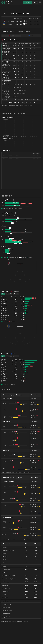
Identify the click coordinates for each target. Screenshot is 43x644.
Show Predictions (10, 106)
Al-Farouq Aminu (7, 52)
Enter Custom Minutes (26, 106)
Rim (7, 294)
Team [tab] (18, 395)
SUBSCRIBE (27, 2)
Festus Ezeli (5, 93)
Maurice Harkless (7, 58)
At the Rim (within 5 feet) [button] (8, 216)
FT (18, 294)
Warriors (9, 24)
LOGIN (35, 2)
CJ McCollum (6, 45)
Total (3, 294)
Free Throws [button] (5, 246)
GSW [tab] (31, 36)
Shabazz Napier (6, 87)
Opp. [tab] (22, 395)
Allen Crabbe (6, 62)
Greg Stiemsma (6, 96)
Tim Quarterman (6, 81)
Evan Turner (5, 65)
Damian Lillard (6, 49)
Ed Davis (5, 74)
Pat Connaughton (7, 84)
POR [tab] (11, 36)
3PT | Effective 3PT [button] (7, 236)
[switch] (3, 106)
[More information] (13, 118)
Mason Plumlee (6, 55)
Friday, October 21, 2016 (20, 14)
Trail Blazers (10, 21)
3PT (14, 294)
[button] (21, 128)
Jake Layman (6, 77)
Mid (11, 294)
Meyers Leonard (6, 71)
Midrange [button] (4, 226)
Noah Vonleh (6, 68)
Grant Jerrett (5, 90)
